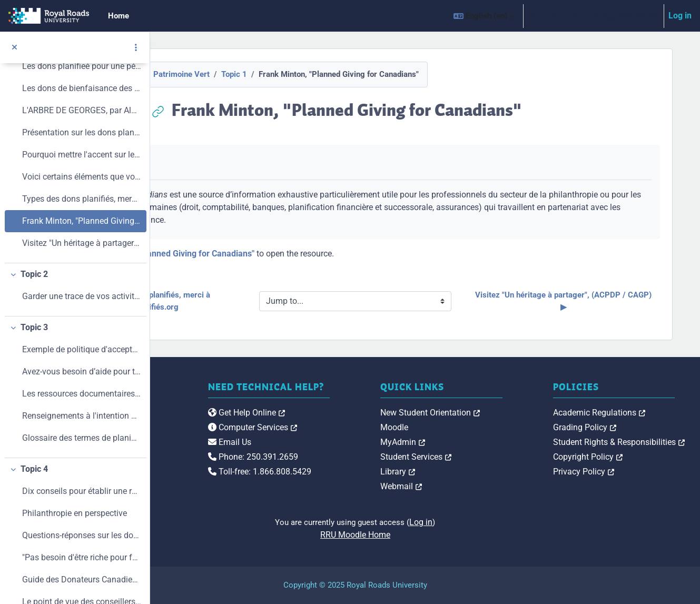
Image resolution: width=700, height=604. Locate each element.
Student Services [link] (486, 457)
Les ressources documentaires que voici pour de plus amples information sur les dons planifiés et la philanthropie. (82, 394)
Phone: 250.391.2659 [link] (358, 468)
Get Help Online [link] (351, 424)
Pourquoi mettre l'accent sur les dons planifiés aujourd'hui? (82, 155)
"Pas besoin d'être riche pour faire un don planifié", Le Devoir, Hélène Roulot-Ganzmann (82, 557)
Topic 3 (34, 327)
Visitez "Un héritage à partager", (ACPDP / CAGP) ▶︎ (592, 301)
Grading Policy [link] (619, 427)
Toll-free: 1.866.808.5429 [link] (364, 483)
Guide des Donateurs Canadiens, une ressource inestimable (82, 580)
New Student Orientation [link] (500, 413)
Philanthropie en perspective (75, 513)
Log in (680, 16)
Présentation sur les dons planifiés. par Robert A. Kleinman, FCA (82, 132)
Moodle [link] (464, 427)
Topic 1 (304, 74)
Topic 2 (34, 274)
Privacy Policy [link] (618, 472)
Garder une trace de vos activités (82, 296)
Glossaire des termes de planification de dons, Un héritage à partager (82, 438)
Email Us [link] (334, 453)
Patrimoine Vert (252, 74)
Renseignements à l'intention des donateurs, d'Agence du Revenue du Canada (82, 416)
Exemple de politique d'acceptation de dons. (82, 349)
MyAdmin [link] (473, 442)
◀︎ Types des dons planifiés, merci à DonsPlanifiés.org (261, 301)
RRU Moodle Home (425, 535)
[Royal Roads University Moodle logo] (219, 433)
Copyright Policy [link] (623, 457)
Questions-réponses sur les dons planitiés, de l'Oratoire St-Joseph (82, 535)
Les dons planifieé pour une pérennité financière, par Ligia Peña (82, 66)
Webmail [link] (471, 486)
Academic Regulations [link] (634, 413)
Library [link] (468, 472)
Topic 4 (34, 469)
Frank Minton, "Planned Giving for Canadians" (82, 221)
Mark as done (223, 162)
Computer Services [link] (357, 438)
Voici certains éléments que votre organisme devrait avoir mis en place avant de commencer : (82, 177)
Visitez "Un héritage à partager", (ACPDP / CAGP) (82, 243)
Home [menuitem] (119, 16)
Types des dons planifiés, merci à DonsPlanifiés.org (82, 199)
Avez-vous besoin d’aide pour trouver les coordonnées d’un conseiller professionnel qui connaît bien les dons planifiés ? (82, 372)
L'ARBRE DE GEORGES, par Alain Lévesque (82, 110)
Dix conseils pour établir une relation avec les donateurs (82, 491)
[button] (484, 16)
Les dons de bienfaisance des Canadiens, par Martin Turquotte (82, 88)
